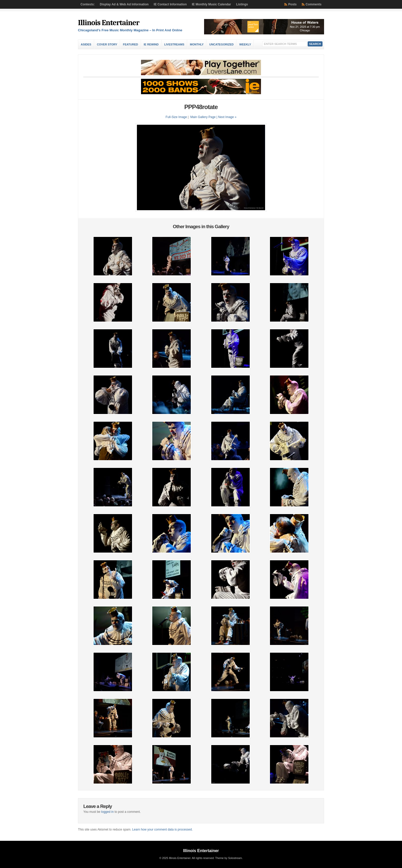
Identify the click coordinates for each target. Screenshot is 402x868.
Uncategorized (221, 44)
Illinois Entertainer (109, 23)
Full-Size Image (176, 117)
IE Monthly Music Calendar (211, 4)
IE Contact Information (170, 4)
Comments (314, 4)
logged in (108, 812)
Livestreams (174, 44)
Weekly (245, 44)
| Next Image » (226, 117)
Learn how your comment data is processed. (162, 830)
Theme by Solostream (228, 858)
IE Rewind (151, 44)
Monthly (197, 44)
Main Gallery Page (203, 117)
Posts (292, 4)
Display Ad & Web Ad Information (124, 4)
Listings (242, 4)
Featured (130, 44)
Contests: (88, 4)
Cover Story (107, 44)
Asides (86, 44)
